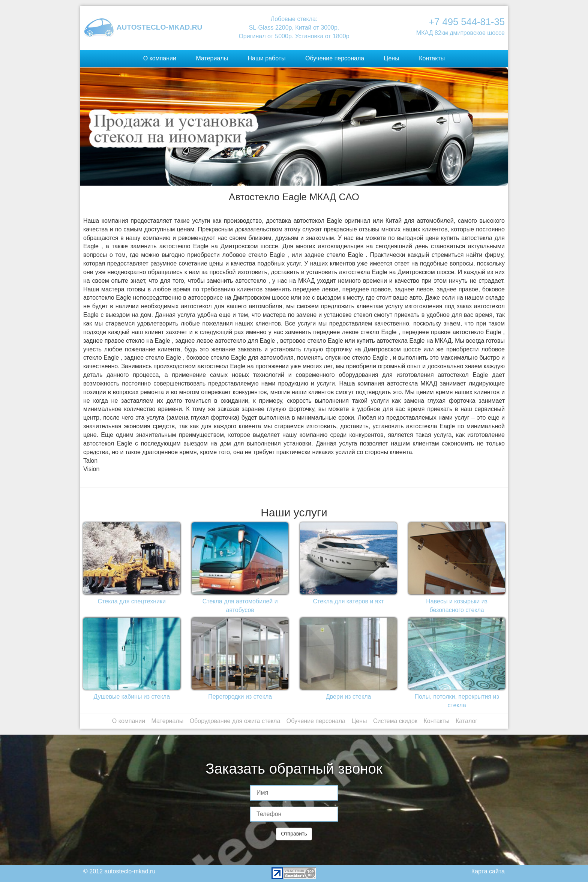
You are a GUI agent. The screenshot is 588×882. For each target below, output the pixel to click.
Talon (90, 461)
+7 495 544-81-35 (467, 22)
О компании (160, 58)
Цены (392, 58)
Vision (91, 469)
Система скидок (395, 721)
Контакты (432, 58)
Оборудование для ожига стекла (235, 721)
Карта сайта (488, 871)
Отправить (294, 834)
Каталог (466, 721)
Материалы (212, 58)
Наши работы (267, 58)
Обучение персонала (335, 58)
